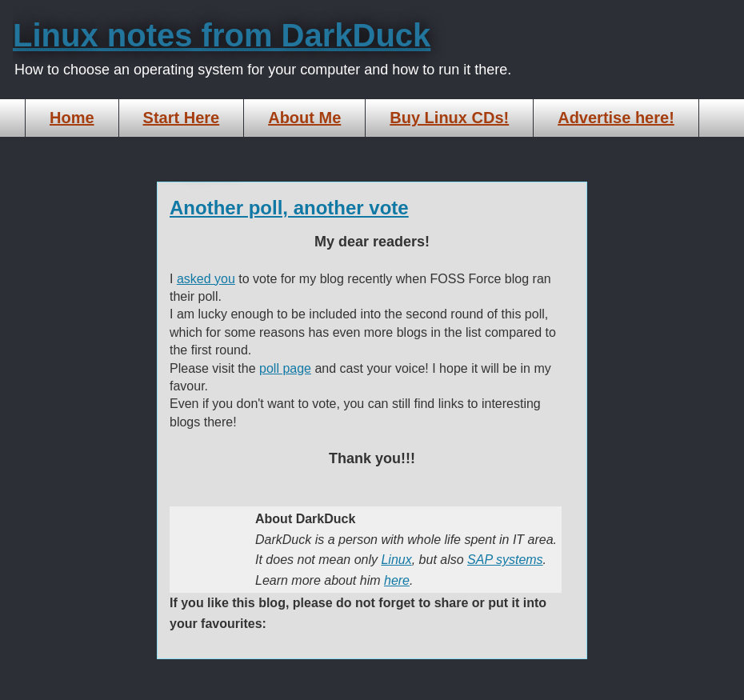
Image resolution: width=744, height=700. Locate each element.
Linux (396, 560)
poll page (285, 368)
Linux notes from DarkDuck (222, 35)
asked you (206, 279)
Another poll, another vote (289, 208)
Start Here (182, 118)
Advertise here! (616, 118)
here (397, 580)
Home (72, 118)
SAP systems (505, 560)
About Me (304, 118)
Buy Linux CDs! (449, 118)
